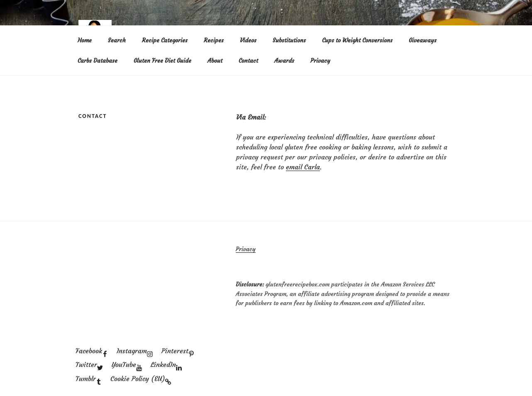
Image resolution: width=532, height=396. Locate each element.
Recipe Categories (165, 40)
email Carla (303, 167)
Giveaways (423, 40)
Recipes (214, 40)
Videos (248, 40)
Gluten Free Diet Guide (162, 61)
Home (85, 40)
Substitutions (289, 40)
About (215, 61)
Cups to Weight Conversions (357, 40)
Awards (284, 61)
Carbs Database (98, 61)
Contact (248, 61)
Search (117, 40)
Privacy (320, 61)
